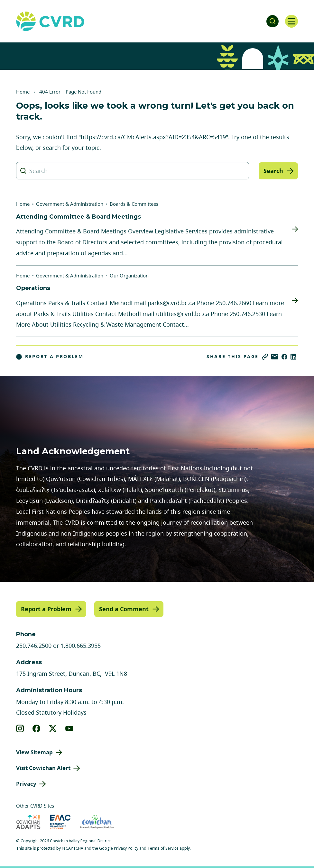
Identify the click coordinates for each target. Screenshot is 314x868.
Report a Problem (50, 357)
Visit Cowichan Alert (43, 768)
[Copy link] (265, 357)
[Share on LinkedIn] (293, 357)
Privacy (26, 784)
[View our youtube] (69, 728)
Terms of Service (163, 848)
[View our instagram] (20, 728)
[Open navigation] (291, 21)
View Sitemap (34, 752)
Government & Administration (70, 204)
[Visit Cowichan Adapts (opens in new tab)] (28, 822)
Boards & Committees (134, 204)
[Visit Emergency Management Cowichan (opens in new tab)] (60, 822)
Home (23, 92)
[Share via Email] (275, 357)
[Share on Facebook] (284, 357)
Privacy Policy (126, 848)
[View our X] (53, 728)
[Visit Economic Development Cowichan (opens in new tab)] (97, 822)
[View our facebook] (37, 728)
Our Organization (129, 276)
